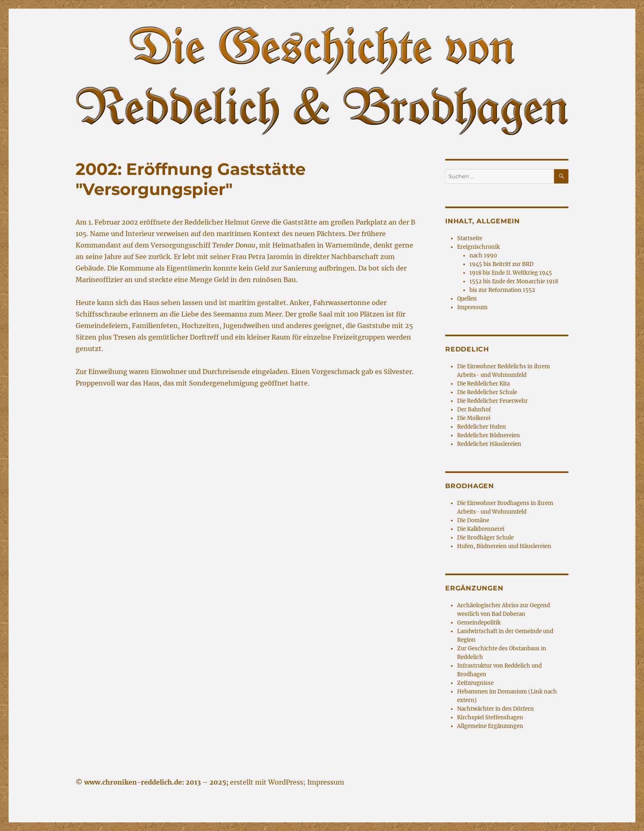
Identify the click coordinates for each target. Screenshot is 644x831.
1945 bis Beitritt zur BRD (501, 264)
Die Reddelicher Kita (483, 384)
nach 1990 (483, 256)
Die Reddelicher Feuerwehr (492, 401)
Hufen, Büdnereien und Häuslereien (504, 546)
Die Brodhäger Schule (485, 538)
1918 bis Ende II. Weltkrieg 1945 (511, 273)
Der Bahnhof (474, 410)
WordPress (286, 782)
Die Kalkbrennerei (481, 529)
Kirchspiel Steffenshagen (490, 717)
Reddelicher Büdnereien (489, 435)
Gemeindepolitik (479, 623)
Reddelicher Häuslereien (489, 444)
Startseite (470, 238)
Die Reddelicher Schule (487, 392)
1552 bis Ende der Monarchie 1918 (514, 281)
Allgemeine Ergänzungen (490, 726)
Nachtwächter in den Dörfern (496, 709)
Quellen (467, 299)
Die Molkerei (474, 418)
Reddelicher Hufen (482, 427)
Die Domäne (473, 520)
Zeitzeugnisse (475, 683)
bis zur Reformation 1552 (502, 290)
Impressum (472, 307)
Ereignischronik (478, 247)
